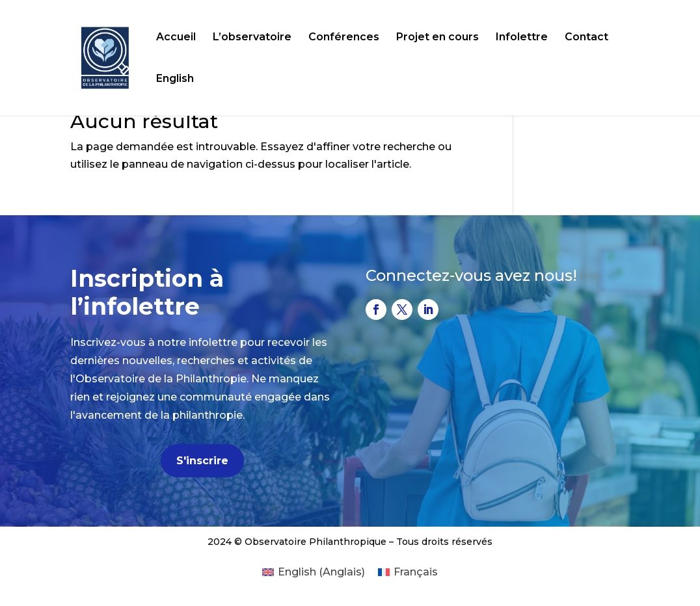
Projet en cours (437, 38)
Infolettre (522, 38)
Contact (586, 38)
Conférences (344, 38)
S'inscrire (202, 461)
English (175, 79)
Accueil (176, 38)
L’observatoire (252, 38)
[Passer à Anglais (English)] (314, 572)
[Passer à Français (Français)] (408, 572)
